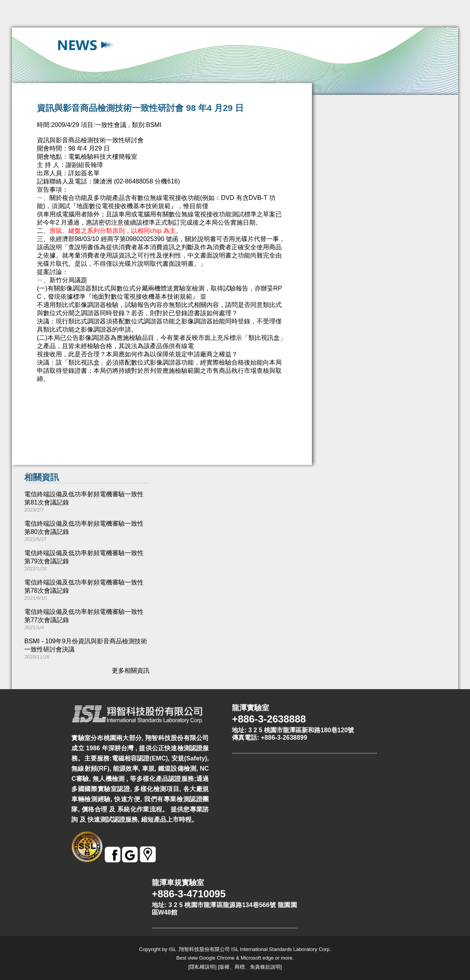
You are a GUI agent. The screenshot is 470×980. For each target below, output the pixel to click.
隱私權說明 (202, 967)
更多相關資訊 (131, 671)
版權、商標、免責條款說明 (250, 967)
